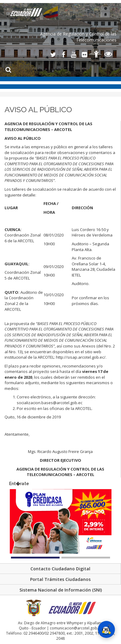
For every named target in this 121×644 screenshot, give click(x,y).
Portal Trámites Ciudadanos (60, 579)
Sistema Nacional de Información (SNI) (61, 590)
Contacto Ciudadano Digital (60, 569)
